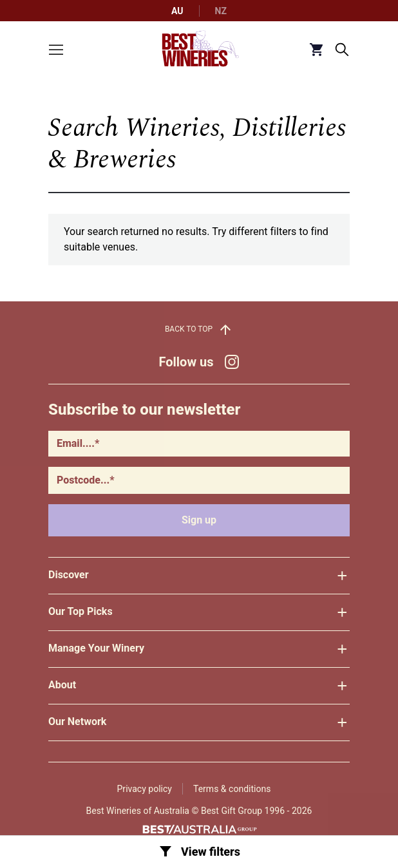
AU (177, 11)
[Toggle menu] (56, 50)
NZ (221, 11)
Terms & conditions (232, 789)
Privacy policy (145, 789)
